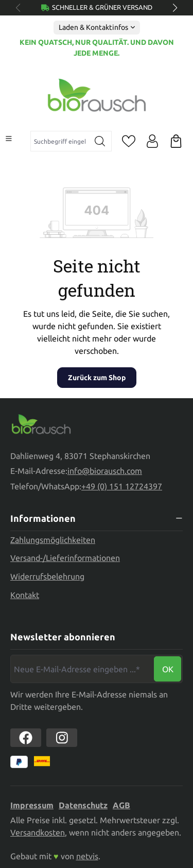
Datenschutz (83, 805)
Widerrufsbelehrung (47, 576)
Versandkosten (38, 832)
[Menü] (9, 139)
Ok (168, 669)
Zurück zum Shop (97, 378)
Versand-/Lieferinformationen (65, 558)
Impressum (32, 805)
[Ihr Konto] (152, 141)
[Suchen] (100, 141)
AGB (121, 805)
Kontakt (25, 595)
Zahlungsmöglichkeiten (53, 540)
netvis (87, 856)
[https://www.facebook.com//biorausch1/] (26, 738)
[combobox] (60, 141)
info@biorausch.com (105, 471)
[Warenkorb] (176, 141)
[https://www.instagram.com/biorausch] (62, 738)
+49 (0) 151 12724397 (122, 486)
